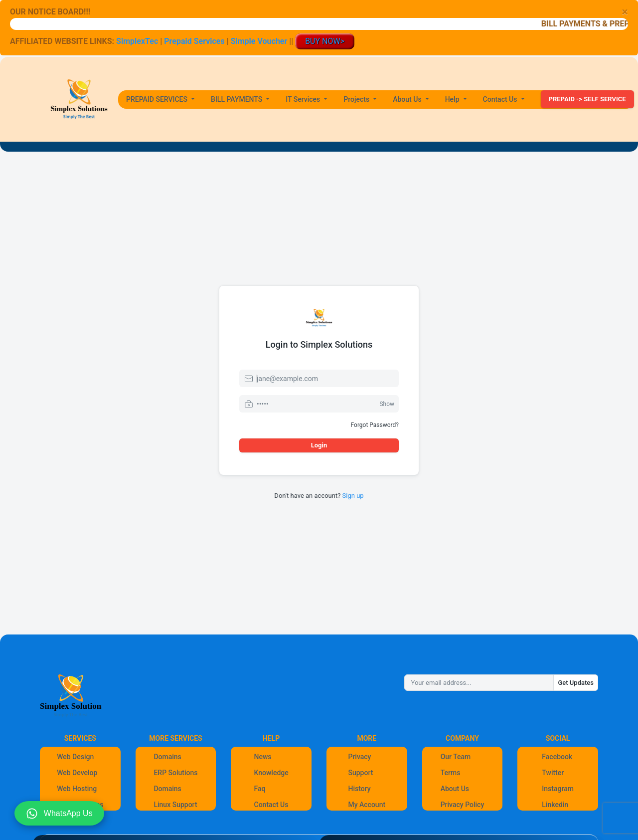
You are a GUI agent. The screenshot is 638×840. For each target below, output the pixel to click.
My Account (367, 805)
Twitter (553, 773)
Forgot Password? (375, 425)
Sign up (353, 496)
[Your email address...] (479, 683)
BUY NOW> (325, 41)
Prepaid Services (194, 41)
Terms (451, 773)
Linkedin (555, 805)
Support (360, 773)
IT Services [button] (304, 99)
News (263, 757)
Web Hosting (77, 789)
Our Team (456, 757)
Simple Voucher (259, 41)
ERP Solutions (175, 773)
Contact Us (271, 805)
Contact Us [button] (501, 99)
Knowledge (271, 773)
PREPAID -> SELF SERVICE (587, 99)
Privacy (359, 757)
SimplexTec (138, 41)
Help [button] (453, 99)
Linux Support (175, 805)
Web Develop (77, 773)
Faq (260, 789)
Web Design (75, 757)
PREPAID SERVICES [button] (158, 99)
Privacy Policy (463, 805)
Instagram (558, 789)
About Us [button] (408, 99)
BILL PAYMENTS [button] (238, 99)
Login (319, 445)
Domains (167, 757)
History (359, 789)
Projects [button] (357, 99)
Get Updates (576, 683)
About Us (455, 789)
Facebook (557, 757)
